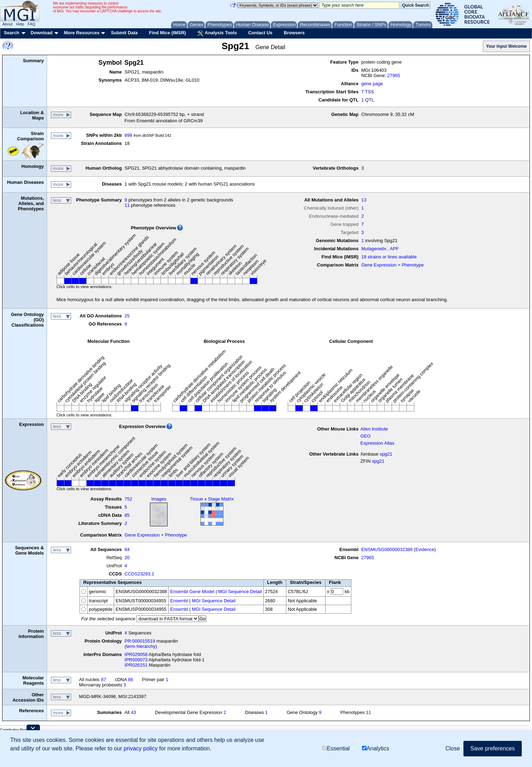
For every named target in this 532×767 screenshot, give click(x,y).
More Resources (81, 33)
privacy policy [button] (141, 748)
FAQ (31, 24)
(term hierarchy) (141, 646)
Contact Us (260, 33)
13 (364, 200)
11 (127, 205)
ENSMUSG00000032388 (387, 549)
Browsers (294, 33)
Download (41, 33)
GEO (365, 436)
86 (130, 680)
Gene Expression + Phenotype (393, 265)
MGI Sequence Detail (240, 592)
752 (128, 499)
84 (127, 549)
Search (11, 33)
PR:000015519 (140, 641)
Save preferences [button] (493, 748)
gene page (372, 84)
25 (127, 316)
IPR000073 (136, 660)
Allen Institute (374, 429)
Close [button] (453, 748)
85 (127, 515)
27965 (394, 75)
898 (128, 135)
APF (394, 249)
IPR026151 (136, 665)
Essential (336, 748)
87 (104, 680)
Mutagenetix (374, 249)
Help (20, 24)
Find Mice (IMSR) (167, 33)
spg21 (386, 454)
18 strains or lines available (389, 257)
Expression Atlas (377, 443)
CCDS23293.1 (139, 574)
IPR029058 (136, 654)
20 (127, 558)
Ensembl (179, 601)
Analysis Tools (217, 33)
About (8, 24)
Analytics (376, 748)
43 (133, 712)
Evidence (425, 549)
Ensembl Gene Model (192, 592)
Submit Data (124, 33)
